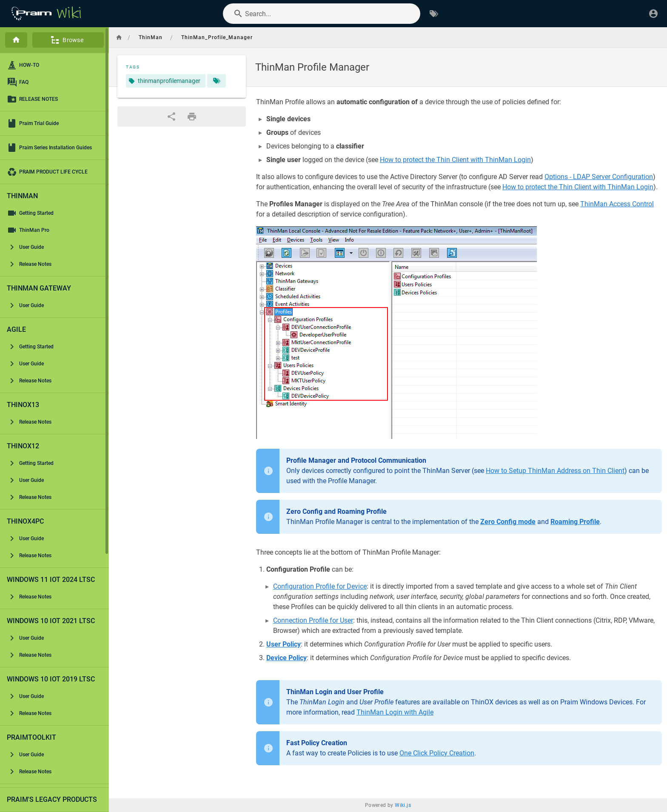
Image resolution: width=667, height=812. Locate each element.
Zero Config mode (508, 522)
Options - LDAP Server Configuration (599, 177)
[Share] (171, 117)
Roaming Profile (575, 522)
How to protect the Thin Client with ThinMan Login (455, 160)
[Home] (16, 40)
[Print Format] (192, 117)
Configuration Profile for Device (320, 586)
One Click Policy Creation (437, 753)
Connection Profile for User (313, 620)
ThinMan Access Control (617, 204)
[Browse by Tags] (434, 14)
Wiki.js (403, 805)
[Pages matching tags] (217, 81)
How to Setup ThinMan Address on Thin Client (555, 471)
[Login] (653, 14)
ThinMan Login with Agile (395, 712)
